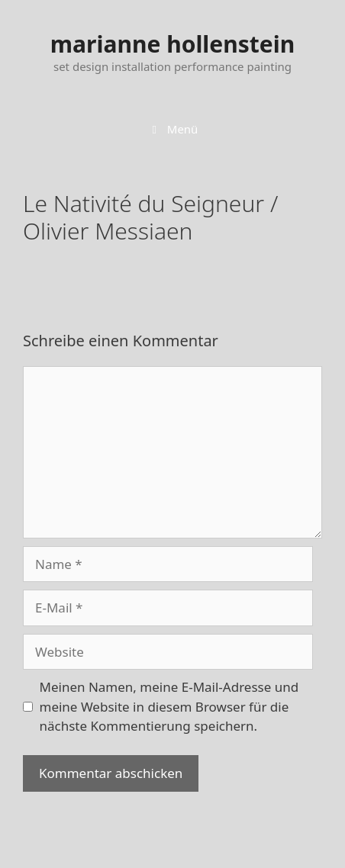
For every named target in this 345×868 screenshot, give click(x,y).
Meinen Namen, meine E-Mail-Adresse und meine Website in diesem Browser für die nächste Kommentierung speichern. (169, 706)
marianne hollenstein (172, 44)
